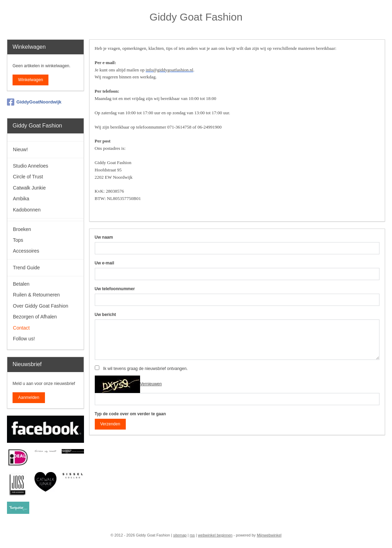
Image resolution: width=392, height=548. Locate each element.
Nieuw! (20, 149)
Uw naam (104, 237)
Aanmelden (29, 398)
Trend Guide (26, 268)
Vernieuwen (151, 384)
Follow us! (24, 339)
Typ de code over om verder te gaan (130, 414)
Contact (21, 328)
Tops (18, 240)
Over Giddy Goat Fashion (41, 306)
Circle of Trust (28, 177)
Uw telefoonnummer (115, 289)
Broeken (22, 229)
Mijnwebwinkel (269, 535)
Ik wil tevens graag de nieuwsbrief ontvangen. (145, 369)
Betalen (21, 284)
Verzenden (110, 424)
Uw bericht (105, 315)
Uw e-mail (105, 263)
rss (192, 535)
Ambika (21, 199)
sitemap (180, 535)
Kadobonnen (27, 210)
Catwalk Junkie (29, 188)
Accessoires (26, 251)
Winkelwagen (30, 80)
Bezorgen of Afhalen (35, 317)
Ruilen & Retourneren (36, 295)
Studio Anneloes (30, 166)
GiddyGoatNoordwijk (34, 102)
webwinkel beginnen (215, 535)
